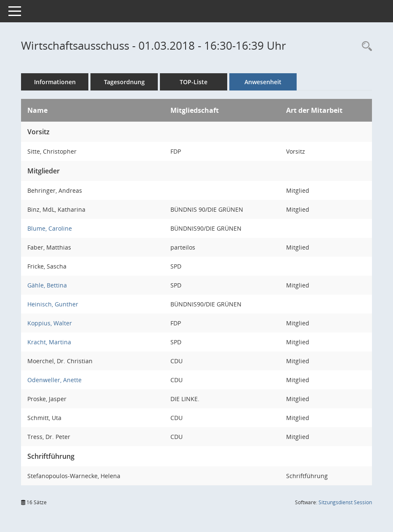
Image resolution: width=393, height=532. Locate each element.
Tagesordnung (124, 82)
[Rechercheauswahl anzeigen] (365, 47)
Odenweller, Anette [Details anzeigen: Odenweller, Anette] (54, 380)
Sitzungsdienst (345, 502)
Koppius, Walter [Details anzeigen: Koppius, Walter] (50, 323)
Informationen (55, 82)
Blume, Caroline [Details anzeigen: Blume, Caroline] (50, 228)
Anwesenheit (263, 82)
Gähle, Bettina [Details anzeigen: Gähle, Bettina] (47, 285)
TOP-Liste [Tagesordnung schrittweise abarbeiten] (194, 82)
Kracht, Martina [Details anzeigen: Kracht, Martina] (49, 342)
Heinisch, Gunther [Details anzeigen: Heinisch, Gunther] (53, 304)
